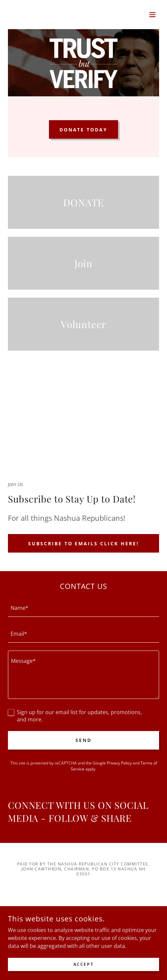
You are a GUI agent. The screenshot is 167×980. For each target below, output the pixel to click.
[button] (152, 15)
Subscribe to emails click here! (84, 543)
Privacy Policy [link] (119, 763)
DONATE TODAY (84, 130)
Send (83, 740)
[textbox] (83, 608)
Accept (83, 964)
